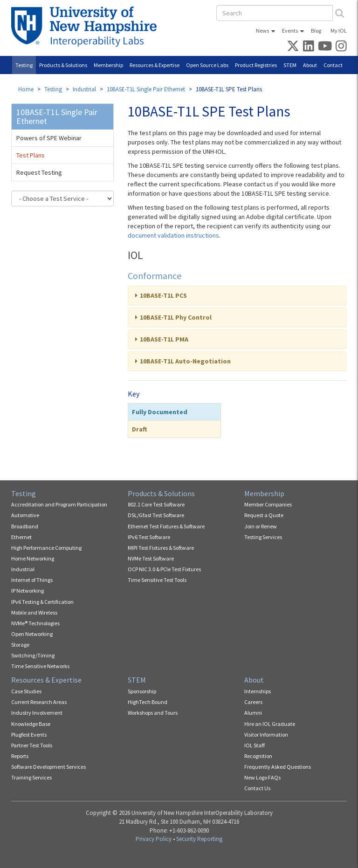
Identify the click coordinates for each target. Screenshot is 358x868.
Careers (253, 702)
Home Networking (33, 558)
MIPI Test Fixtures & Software (161, 548)
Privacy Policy (154, 839)
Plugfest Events (29, 735)
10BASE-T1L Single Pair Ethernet (146, 89)
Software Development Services (48, 767)
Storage (20, 645)
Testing (24, 65)
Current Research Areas (39, 702)
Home (26, 89)
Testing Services (263, 537)
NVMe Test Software (151, 558)
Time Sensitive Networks (40, 666)
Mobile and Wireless (34, 612)
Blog (316, 31)
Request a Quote (264, 515)
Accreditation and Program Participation (59, 504)
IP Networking (28, 591)
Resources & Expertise (155, 65)
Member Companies (268, 504)
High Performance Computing (46, 548)
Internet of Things (32, 580)
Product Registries (256, 65)
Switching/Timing (33, 655)
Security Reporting (199, 839)
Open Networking (32, 634)
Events (290, 31)
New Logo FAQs (262, 777)
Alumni (253, 713)
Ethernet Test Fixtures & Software (166, 526)
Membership (108, 65)
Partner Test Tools (32, 745)
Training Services (31, 777)
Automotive (25, 515)
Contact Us (257, 788)
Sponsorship (142, 691)
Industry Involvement (37, 713)
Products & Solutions (63, 65)
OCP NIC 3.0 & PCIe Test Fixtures (164, 569)
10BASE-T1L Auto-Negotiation (185, 361)
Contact (333, 65)
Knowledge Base (31, 724)
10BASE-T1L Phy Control (176, 317)
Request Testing (39, 172)
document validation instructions (173, 235)
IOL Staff (255, 745)
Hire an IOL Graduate (270, 724)
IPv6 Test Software (149, 537)
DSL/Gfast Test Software (156, 515)
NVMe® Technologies (35, 623)
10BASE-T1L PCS (163, 295)
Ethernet (21, 537)
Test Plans (31, 155)
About (310, 65)
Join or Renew (261, 526)
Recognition (258, 756)
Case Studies (26, 691)
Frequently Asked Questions (278, 767)
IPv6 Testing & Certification (42, 602)
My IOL (339, 31)
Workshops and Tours (153, 713)
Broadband (25, 526)
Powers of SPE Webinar (49, 138)
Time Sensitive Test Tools (157, 580)
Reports (20, 756)
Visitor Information (266, 735)
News (262, 31)
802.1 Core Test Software (156, 504)
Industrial (84, 89)
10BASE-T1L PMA (164, 339)
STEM (290, 65)
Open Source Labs (207, 65)
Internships (258, 691)
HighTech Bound (148, 702)
